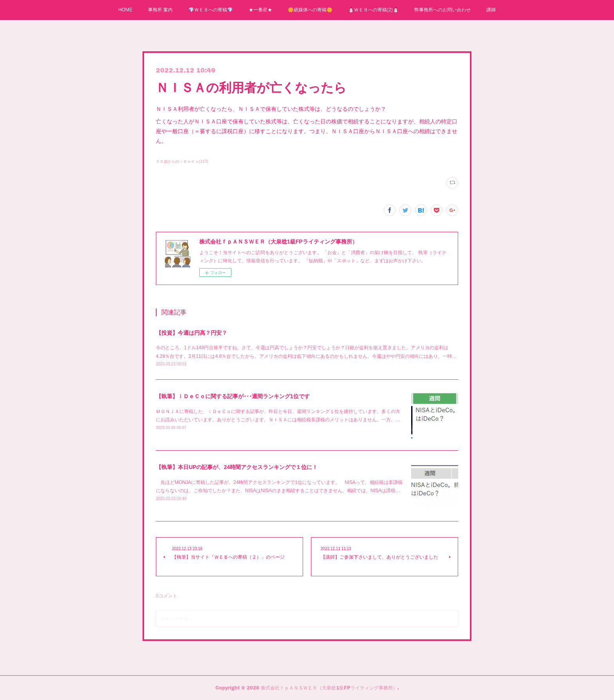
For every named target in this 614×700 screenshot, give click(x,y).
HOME (125, 10)
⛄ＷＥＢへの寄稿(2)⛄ (373, 10)
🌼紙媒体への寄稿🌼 (310, 10)
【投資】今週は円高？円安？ (191, 333)
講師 (491, 10)
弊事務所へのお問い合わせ (442, 10)
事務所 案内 (160, 10)
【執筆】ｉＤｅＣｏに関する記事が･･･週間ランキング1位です (233, 396)
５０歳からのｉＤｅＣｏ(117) (182, 161)
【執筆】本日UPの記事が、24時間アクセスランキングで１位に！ (237, 467)
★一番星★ (260, 10)
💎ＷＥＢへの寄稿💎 (211, 10)
